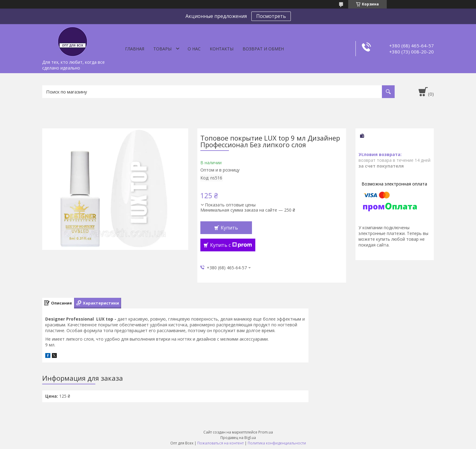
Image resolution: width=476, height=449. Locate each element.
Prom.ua (266, 432)
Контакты (222, 49)
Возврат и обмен (263, 49)
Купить (229, 228)
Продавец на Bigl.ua (238, 438)
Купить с (231, 245)
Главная (135, 49)
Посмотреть (271, 16)
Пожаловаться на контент (221, 443)
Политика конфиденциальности (277, 443)
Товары (162, 49)
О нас (194, 49)
